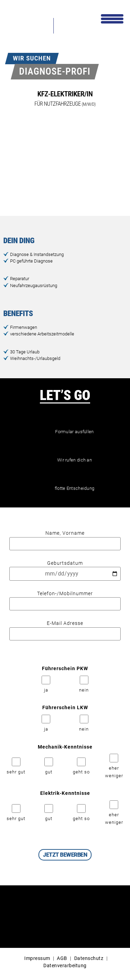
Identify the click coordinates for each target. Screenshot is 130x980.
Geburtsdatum (65, 569)
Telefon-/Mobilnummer (65, 599)
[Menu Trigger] (112, 18)
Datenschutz (89, 958)
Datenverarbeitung (65, 966)
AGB (62, 958)
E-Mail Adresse (65, 629)
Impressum (37, 958)
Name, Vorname (65, 539)
